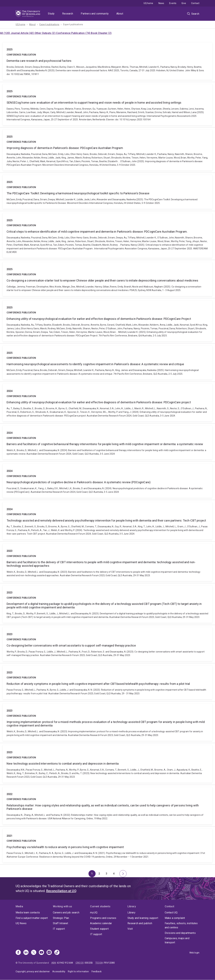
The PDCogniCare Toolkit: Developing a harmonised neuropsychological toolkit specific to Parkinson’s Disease (107, 192)
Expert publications (49, 24)
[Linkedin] (26, 953)
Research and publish (140, 923)
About (120, 14)
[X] (34, 953)
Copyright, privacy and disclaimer (33, 971)
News (161, 3)
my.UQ (94, 913)
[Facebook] (18, 953)
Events (173, 3)
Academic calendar (101, 923)
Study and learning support (143, 918)
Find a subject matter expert (32, 918)
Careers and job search (66, 913)
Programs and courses (103, 918)
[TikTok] (57, 953)
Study (51, 14)
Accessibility (59, 971)
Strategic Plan (61, 918)
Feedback (97, 971)
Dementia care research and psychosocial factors (107, 61)
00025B (89, 963)
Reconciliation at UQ (61, 891)
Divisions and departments (180, 933)
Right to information (78, 971)
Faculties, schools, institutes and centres (181, 925)
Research (68, 14)
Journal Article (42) (23, 33)
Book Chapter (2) (101, 33)
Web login (194, 953)
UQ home (148, 3)
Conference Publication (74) (73, 33)
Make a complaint (175, 918)
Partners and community (95, 14)
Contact (195, 3)
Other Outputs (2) (45, 33)
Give (184, 3)
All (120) (5, 33)
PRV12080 (109, 963)
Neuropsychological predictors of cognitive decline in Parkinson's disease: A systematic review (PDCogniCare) (107, 481)
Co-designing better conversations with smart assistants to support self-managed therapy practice (107, 644)
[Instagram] (49, 953)
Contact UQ (171, 913)
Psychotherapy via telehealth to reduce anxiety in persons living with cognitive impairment (107, 846)
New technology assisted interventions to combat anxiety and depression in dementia (107, 764)
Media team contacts (28, 913)
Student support (99, 929)
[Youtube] (41, 953)
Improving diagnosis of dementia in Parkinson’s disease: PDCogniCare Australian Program (107, 150)
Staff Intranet (60, 923)
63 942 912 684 (65, 963)
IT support (59, 929)
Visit (130, 929)
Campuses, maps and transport (177, 940)
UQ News (21, 923)
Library (131, 913)
